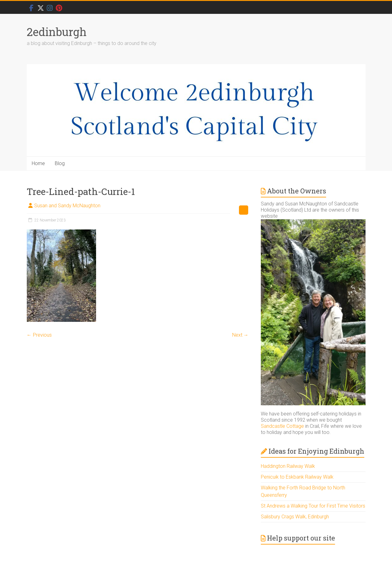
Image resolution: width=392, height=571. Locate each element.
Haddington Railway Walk (288, 466)
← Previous (39, 335)
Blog (60, 163)
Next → (240, 335)
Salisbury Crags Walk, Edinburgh (295, 517)
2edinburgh (57, 32)
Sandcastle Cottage (282, 426)
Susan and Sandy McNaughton (67, 206)
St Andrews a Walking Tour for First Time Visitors (313, 506)
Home (38, 163)
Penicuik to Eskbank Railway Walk (297, 477)
